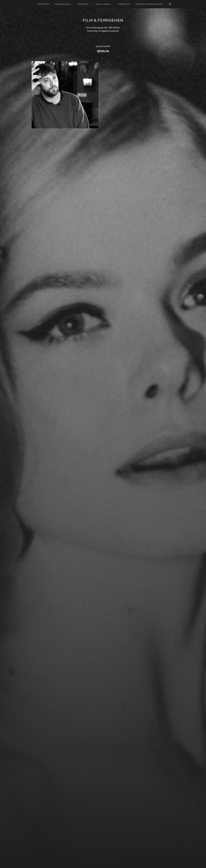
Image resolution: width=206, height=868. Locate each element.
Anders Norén (109, 856)
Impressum (124, 4)
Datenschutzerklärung (149, 4)
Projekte (83, 4)
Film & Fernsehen (103, 20)
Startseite (43, 4)
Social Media (103, 4)
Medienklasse (62, 4)
